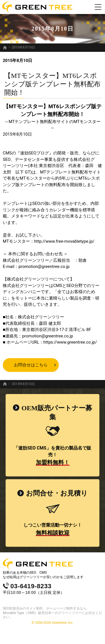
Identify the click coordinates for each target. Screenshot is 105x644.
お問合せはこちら (31, 365)
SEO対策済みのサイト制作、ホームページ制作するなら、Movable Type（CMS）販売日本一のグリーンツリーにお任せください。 (52, 613)
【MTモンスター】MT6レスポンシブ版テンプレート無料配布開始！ (52, 84)
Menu (98, 7)
